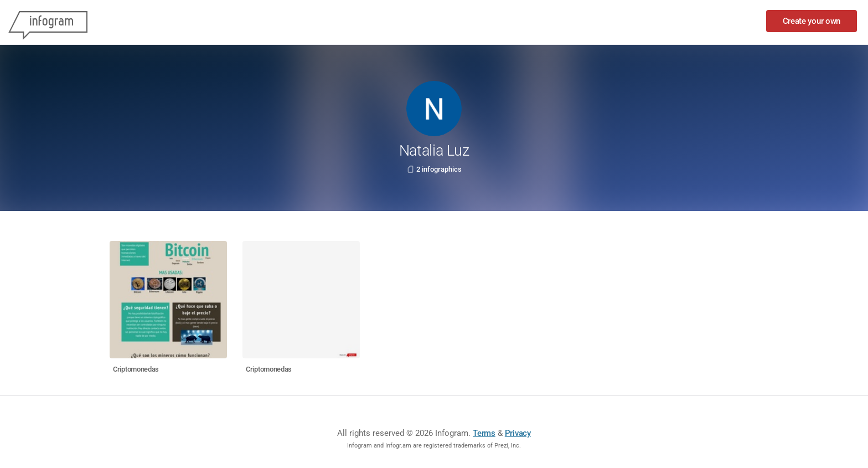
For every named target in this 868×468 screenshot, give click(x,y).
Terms (484, 433)
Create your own (812, 21)
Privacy (518, 433)
